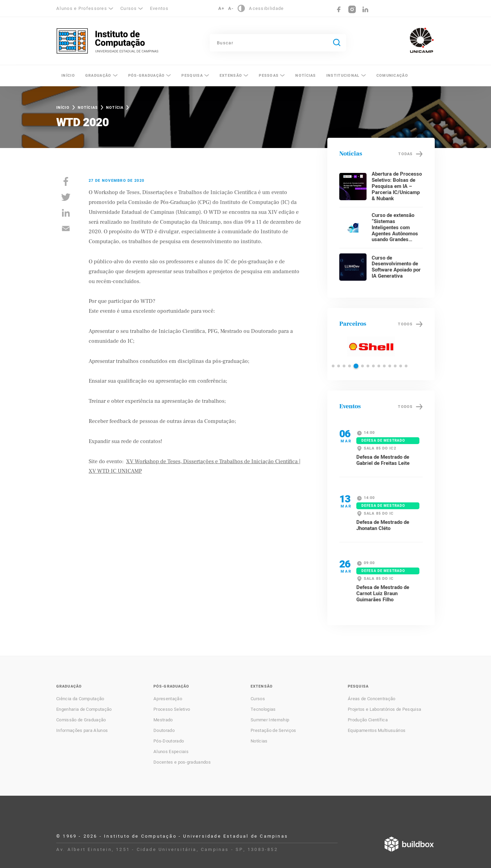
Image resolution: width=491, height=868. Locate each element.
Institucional (343, 76)
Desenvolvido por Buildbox (409, 844)
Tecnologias (263, 709)
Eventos (159, 8)
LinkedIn (365, 9)
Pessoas (269, 76)
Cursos (129, 8)
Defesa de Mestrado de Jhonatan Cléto (383, 525)
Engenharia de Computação (84, 709)
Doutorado (164, 731)
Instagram (352, 9)
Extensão (231, 76)
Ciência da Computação (80, 699)
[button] (333, 366)
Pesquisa (192, 76)
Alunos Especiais (171, 752)
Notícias (306, 76)
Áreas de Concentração (372, 699)
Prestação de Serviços (273, 731)
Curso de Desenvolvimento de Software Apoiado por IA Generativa (396, 267)
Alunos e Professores (82, 8)
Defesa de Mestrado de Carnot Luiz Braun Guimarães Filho (383, 593)
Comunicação (392, 76)
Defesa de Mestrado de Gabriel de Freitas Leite (383, 460)
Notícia (115, 108)
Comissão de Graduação (81, 720)
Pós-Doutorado (169, 741)
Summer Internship (270, 720)
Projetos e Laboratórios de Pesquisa (384, 709)
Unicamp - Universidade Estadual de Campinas (422, 40)
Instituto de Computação (107, 41)
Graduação (98, 76)
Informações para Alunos (82, 731)
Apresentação (168, 699)
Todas (405, 154)
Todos (405, 324)
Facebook (339, 9)
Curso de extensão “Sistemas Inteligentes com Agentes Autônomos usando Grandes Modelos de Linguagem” (395, 234)
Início (68, 76)
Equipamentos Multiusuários (377, 731)
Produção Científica (368, 720)
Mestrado (163, 720)
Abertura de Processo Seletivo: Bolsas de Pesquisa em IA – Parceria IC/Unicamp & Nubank (397, 186)
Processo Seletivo (172, 709)
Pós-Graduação (147, 76)
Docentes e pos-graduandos (182, 762)
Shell (371, 347)
